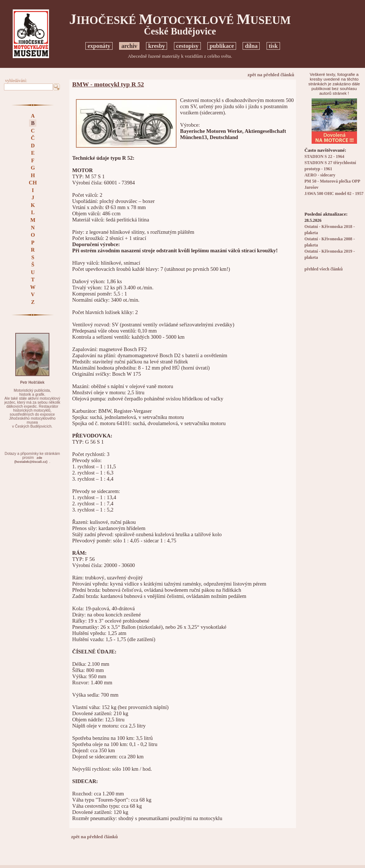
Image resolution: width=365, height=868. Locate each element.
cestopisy (187, 46)
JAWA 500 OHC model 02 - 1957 (334, 194)
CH (33, 183)
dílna (251, 46)
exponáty (99, 46)
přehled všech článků (323, 269)
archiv (129, 46)
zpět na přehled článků (271, 75)
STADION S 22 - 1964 (324, 157)
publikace (222, 46)
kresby (157, 46)
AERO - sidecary (320, 175)
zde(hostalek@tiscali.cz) (31, 460)
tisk (273, 46)
